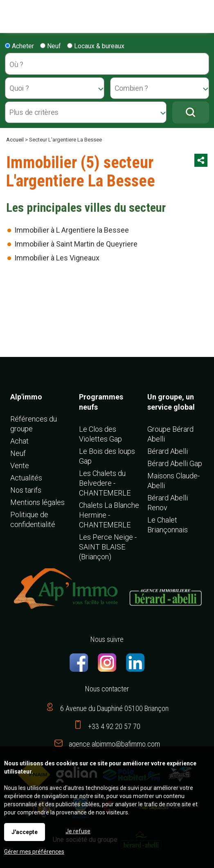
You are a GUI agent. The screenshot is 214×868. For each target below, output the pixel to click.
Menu (9, 12)
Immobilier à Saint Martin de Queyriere (76, 244)
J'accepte (25, 832)
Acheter (19, 46)
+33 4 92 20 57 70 (114, 726)
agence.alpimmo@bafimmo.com (114, 744)
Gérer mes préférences (34, 852)
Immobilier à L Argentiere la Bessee (72, 230)
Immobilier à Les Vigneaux (57, 258)
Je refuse (78, 831)
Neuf (51, 46)
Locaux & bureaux (96, 46)
